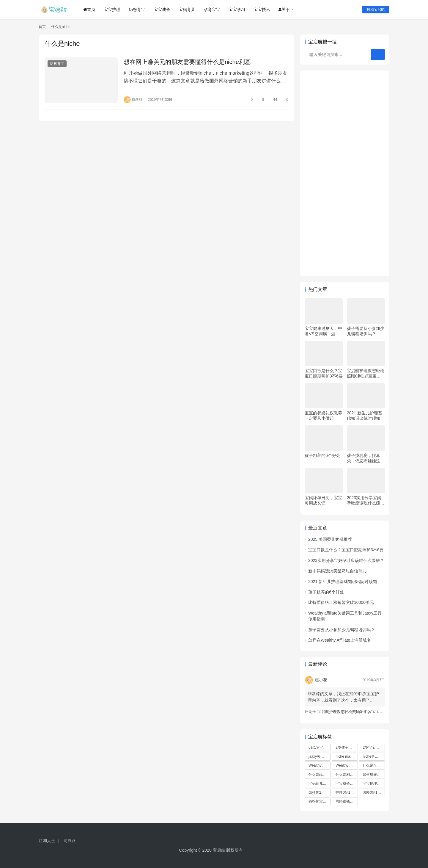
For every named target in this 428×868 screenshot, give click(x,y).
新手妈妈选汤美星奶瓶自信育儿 (337, 571)
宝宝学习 (237, 10)
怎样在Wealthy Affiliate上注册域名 (340, 640)
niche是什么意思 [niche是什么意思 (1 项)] (374, 756)
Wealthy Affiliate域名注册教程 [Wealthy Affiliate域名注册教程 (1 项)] (320, 765)
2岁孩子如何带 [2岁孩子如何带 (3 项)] (347, 748)
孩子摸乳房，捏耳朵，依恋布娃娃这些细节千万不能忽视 (366, 458)
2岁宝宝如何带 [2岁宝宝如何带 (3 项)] (374, 748)
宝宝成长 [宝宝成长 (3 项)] (345, 784)
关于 (284, 10)
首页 (89, 10)
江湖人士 (47, 841)
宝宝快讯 (262, 10)
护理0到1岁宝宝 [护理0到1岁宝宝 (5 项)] (347, 792)
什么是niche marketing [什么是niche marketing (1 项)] (320, 775)
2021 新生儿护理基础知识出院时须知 (365, 416)
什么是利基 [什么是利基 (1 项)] (347, 775)
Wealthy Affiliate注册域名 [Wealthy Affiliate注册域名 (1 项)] (347, 765)
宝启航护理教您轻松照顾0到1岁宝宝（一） (366, 373)
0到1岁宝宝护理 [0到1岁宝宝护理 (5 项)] (320, 748)
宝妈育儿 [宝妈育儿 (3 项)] (318, 784)
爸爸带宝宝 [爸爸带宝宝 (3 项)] (320, 801)
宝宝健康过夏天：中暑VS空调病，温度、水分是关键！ (323, 331)
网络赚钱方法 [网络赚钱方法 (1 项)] (347, 801)
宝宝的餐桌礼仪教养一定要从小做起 (323, 416)
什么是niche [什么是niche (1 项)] (374, 765)
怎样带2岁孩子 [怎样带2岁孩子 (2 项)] (320, 792)
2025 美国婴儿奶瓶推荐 (330, 539)
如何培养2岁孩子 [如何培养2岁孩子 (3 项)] (374, 775)
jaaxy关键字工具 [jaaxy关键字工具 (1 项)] (320, 756)
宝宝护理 (112, 10)
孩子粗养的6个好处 (322, 455)
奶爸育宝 (137, 10)
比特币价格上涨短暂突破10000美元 (341, 602)
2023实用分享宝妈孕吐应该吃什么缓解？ (364, 500)
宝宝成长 (162, 10)
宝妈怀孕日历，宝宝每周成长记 (323, 500)
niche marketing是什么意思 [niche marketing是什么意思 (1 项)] (347, 756)
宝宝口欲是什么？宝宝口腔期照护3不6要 (324, 373)
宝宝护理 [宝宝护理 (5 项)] (372, 784)
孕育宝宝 (212, 10)
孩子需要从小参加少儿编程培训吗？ (366, 331)
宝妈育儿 (187, 10)
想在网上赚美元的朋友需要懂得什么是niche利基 (187, 62)
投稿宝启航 (376, 10)
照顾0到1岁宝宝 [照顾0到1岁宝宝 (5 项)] (374, 792)
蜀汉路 (70, 841)
